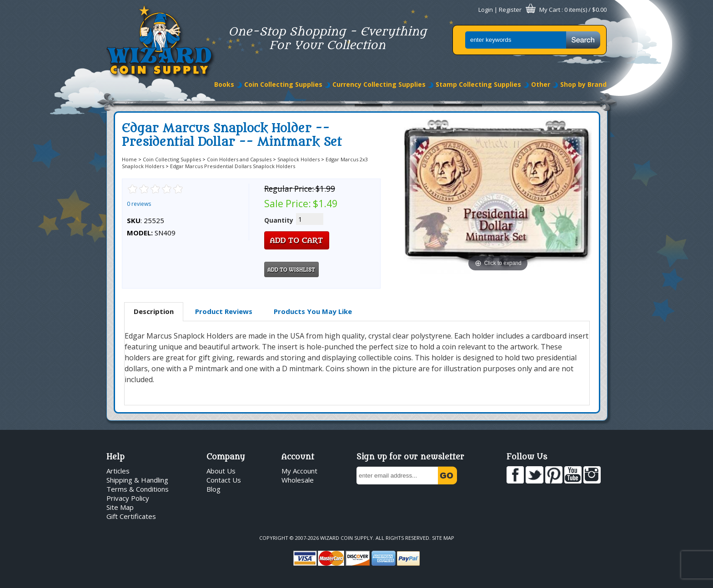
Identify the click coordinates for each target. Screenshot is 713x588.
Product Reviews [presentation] (224, 311)
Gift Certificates (131, 516)
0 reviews (139, 204)
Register (510, 10)
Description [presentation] (154, 311)
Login (486, 10)
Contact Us (224, 480)
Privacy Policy (128, 498)
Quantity (279, 220)
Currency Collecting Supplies (379, 84)
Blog (213, 489)
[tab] (154, 312)
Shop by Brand (583, 84)
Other (541, 84)
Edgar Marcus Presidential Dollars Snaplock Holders (233, 166)
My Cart (550, 10)
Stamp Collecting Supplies (478, 84)
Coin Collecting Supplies (283, 84)
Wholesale (298, 480)
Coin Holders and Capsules (239, 159)
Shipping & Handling (137, 480)
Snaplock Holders (299, 159)
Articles (118, 471)
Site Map (120, 507)
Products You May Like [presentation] (313, 311)
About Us (221, 471)
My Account (299, 471)
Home (129, 159)
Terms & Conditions (138, 489)
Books (224, 84)
